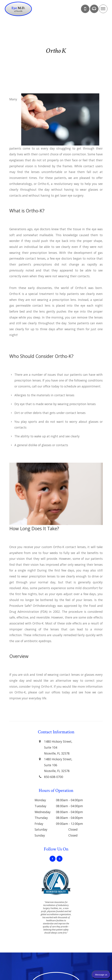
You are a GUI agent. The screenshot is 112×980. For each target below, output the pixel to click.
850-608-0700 (54, 777)
